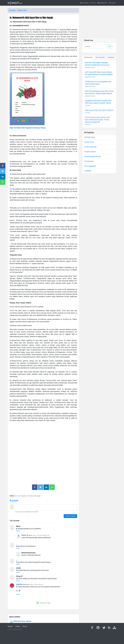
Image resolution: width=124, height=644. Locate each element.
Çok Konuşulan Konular (93, 156)
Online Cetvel (89, 142)
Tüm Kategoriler (90, 166)
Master (24, 535)
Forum (93, 3)
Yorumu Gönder (70, 516)
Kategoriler (102, 3)
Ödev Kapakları (22, 496)
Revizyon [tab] (111, 57)
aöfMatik (88, 171)
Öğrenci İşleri (22, 10)
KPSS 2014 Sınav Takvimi (22, 621)
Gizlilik (18, 626)
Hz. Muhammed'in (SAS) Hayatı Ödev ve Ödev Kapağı (31, 18)
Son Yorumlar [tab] (100, 57)
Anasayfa (84, 3)
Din (16, 496)
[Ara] (95, 47)
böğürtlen (19, 584)
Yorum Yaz (43, 603)
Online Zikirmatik (90, 147)
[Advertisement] (43, 437)
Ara (110, 47)
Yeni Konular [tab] (88, 57)
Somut (25, 626)
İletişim (10, 626)
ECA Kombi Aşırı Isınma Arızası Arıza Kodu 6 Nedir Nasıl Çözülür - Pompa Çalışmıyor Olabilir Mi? (97, 120)
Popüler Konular (90, 152)
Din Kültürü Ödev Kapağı (34, 496)
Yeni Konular (89, 161)
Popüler (112, 3)
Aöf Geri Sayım (90, 137)
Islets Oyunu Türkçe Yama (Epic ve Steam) (99, 110)
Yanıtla (18, 531)
